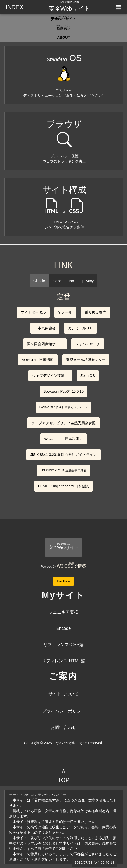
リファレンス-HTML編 (63, 661)
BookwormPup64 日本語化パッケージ (64, 407)
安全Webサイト (69, 8)
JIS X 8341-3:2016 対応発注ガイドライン (63, 454)
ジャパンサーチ (88, 344)
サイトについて (63, 694)
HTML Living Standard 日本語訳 (64, 486)
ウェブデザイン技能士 (50, 375)
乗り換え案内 (95, 312)
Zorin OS (88, 375)
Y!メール (65, 312)
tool (72, 281)
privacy (88, 281)
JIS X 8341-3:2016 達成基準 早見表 (63, 470)
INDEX (14, 7)
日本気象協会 (45, 328)
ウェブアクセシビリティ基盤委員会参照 (63, 423)
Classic (39, 281)
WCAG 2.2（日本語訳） (63, 439)
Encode (63, 628)
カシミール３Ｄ (81, 328)
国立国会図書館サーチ (45, 344)
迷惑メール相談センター (86, 360)
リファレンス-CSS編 (63, 645)
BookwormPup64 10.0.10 (63, 391)
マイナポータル (33, 312)
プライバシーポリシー (63, 711)
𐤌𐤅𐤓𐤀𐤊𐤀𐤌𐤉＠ (65, 743)
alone (57, 281)
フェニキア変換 (63, 612)
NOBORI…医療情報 (37, 360)
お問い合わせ (63, 727)
